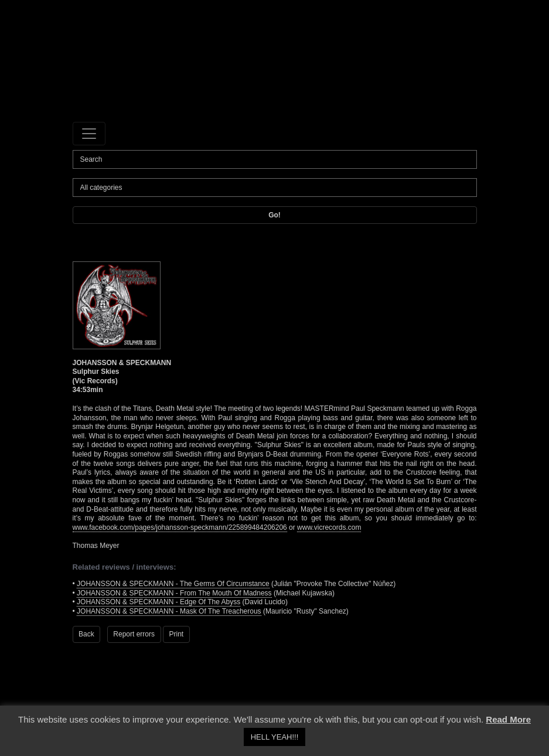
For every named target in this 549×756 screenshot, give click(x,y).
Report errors (134, 634)
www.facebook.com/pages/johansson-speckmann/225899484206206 (180, 527)
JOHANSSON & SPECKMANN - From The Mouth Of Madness (174, 593)
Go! (274, 215)
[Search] (275, 159)
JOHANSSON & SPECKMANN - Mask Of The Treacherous (169, 611)
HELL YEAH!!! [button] (275, 737)
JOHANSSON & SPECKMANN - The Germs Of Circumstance (173, 584)
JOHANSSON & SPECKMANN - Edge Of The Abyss (158, 602)
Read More (508, 719)
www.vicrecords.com (329, 527)
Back (86, 634)
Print (177, 634)
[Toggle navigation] (89, 134)
